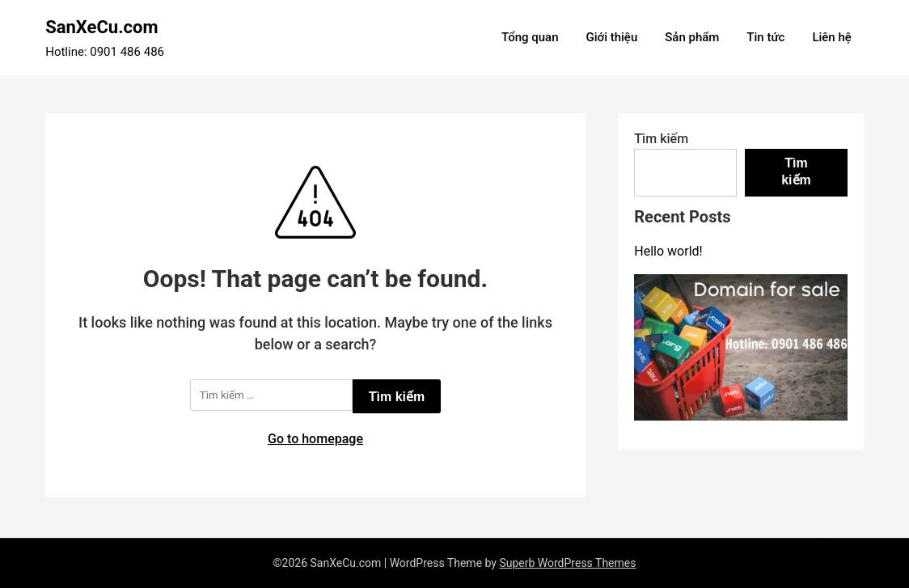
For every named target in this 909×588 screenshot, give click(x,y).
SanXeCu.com (101, 27)
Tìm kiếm (661, 139)
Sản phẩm (692, 37)
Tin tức (765, 37)
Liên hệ (831, 37)
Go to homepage (315, 439)
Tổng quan (530, 37)
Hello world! (668, 251)
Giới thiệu (611, 37)
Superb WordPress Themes (567, 563)
